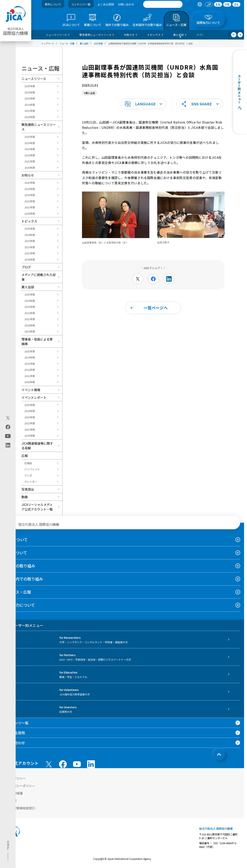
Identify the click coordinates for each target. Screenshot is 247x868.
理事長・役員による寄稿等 (37, 341)
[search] (163, 4)
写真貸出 (28, 489)
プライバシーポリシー (20, 786)
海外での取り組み (20, 566)
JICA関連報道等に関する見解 (37, 446)
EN (218, 4)
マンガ (28, 475)
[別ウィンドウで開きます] (138, 279)
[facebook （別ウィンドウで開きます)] (63, 764)
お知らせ (28, 175)
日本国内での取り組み (23, 579)
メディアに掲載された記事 (39, 277)
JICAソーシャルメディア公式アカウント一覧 (37, 507)
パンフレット (32, 469)
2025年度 (30, 86)
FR (227, 4)
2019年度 (30, 331)
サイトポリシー (15, 778)
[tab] (200, 4)
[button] (143, 104)
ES (236, 4)
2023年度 (30, 98)
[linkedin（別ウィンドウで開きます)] (8, 445)
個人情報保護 (13, 793)
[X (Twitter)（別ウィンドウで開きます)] (8, 418)
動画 (25, 497)
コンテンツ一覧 (81, 4)
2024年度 (30, 92)
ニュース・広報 (17, 592)
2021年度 (30, 111)
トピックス (29, 221)
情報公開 (10, 801)
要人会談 (28, 287)
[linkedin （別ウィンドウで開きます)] (91, 764)
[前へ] (234, 35)
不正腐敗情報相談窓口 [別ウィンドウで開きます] (20, 808)
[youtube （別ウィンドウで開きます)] (77, 764)
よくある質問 (106, 4)
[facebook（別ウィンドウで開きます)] (8, 427)
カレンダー (31, 481)
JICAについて (16, 540)
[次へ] (240, 35)
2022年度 (30, 105)
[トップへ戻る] (219, 754)
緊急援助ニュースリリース (39, 127)
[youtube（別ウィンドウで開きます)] (8, 436)
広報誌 (28, 463)
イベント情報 (31, 390)
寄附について (53, 4)
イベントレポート (34, 397)
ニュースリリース (34, 79)
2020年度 (30, 117)
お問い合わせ (126, 4)
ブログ (26, 267)
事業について (16, 553)
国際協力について (19, 605)
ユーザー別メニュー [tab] (24, 625)
